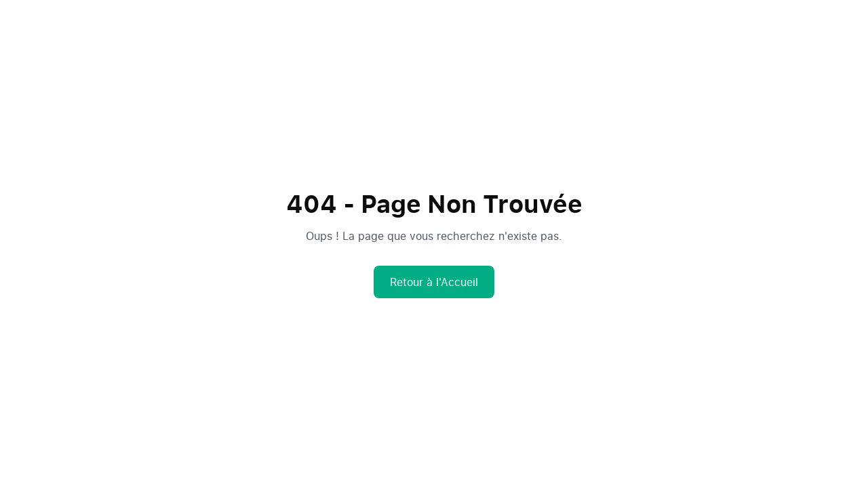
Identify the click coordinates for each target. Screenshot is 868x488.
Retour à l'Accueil (434, 282)
